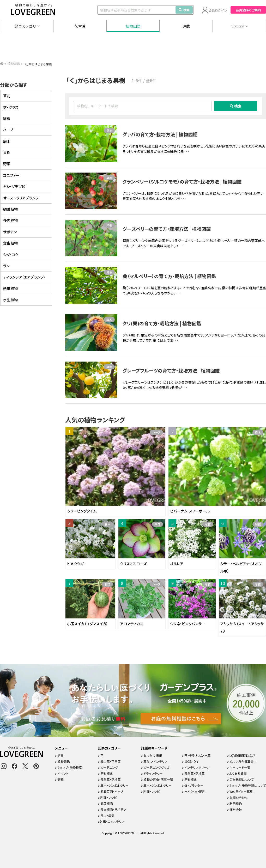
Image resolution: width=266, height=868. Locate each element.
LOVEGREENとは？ (241, 755)
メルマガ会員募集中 (242, 761)
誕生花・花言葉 (109, 761)
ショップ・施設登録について (247, 785)
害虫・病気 (106, 815)
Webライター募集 (240, 791)
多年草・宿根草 (109, 779)
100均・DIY (190, 761)
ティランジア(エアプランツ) (24, 277)
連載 (186, 26)
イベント (62, 773)
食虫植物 (10, 243)
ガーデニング (108, 767)
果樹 (109, 131)
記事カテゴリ (25, 26)
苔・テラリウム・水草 (196, 755)
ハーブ (156, 432)
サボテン (10, 232)
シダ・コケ (11, 255)
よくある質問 (237, 773)
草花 (158, 524)
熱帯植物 (10, 288)
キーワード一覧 (239, 767)
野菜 (107, 584)
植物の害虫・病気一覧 (157, 779)
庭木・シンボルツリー (113, 785)
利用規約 (235, 803)
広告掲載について (240, 779)
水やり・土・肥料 (194, 791)
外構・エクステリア (111, 821)
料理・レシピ (107, 797)
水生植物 (10, 300)
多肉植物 (10, 220)
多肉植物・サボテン (112, 809)
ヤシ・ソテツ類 (14, 186)
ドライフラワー (152, 773)
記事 (59, 755)
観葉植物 (10, 209)
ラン (6, 266)
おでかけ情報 (152, 755)
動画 (59, 779)
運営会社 (235, 809)
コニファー (11, 175)
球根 (258, 524)
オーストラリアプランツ (21, 198)
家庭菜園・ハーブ (111, 791)
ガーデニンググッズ (155, 767)
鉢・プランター (193, 785)
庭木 (109, 320)
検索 (184, 10)
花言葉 (80, 26)
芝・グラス (11, 107)
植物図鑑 (133, 26)
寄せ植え (105, 773)
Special (238, 26)
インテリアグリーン (196, 767)
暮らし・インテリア (154, 761)
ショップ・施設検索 (69, 767)
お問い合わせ (238, 797)
